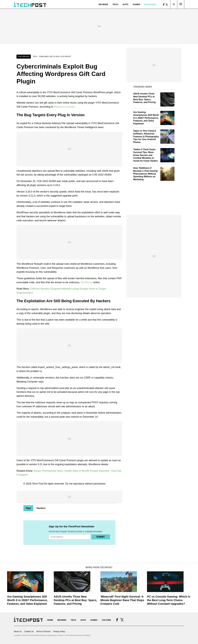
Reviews (103, 4)
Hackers (41, 508)
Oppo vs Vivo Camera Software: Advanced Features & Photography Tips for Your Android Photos (146, 136)
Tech (115, 4)
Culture (106, 620)
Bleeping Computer (64, 107)
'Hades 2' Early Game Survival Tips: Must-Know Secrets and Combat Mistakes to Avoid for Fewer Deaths (145, 155)
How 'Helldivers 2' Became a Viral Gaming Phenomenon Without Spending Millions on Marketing (145, 174)
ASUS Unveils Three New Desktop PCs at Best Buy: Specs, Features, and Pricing (75, 600)
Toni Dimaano (24, 57)
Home (50, 620)
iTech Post (38, 484)
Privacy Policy (59, 631)
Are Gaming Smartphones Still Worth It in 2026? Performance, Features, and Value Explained (146, 118)
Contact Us (29, 631)
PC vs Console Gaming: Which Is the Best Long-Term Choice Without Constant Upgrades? (169, 600)
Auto (125, 4)
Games (136, 4)
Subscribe (150, 4)
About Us (18, 631)
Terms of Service (43, 631)
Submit (101, 537)
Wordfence (87, 282)
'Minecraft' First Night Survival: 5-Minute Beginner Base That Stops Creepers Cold (122, 600)
